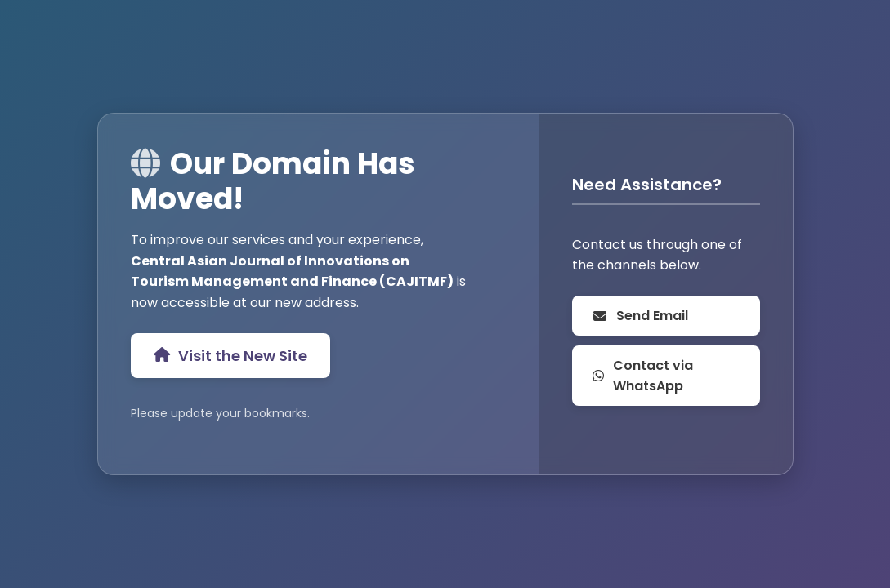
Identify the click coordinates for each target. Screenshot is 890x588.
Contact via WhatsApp (643, 376)
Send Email (640, 316)
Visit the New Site (230, 356)
